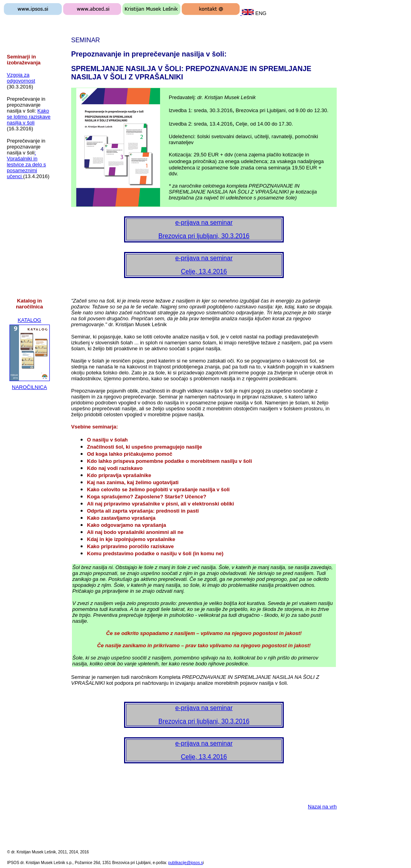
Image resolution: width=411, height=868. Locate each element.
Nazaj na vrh (322, 807)
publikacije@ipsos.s (185, 863)
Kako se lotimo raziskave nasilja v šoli (29, 117)
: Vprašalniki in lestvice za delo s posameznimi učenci (26, 164)
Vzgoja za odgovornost (21, 78)
